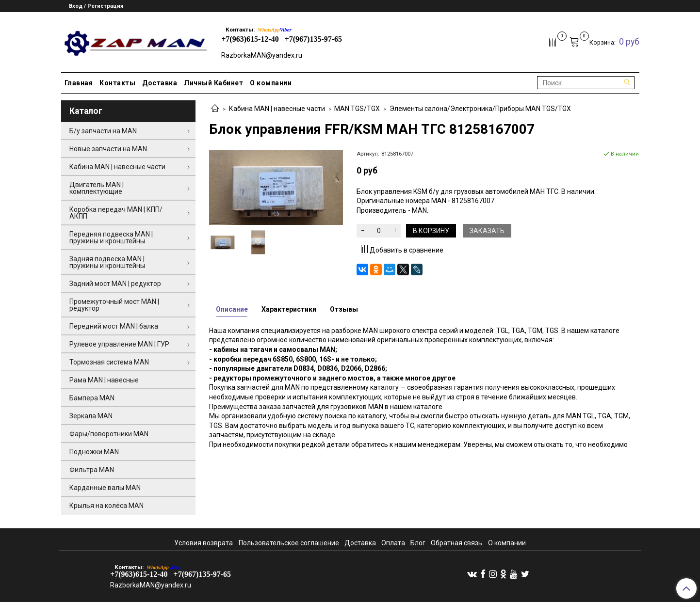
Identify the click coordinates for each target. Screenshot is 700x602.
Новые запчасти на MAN (108, 149)
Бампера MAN (92, 398)
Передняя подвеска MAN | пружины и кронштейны (111, 238)
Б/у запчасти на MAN (103, 131)
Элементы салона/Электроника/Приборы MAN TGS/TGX (480, 109)
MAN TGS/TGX (357, 109)
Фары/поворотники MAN (109, 434)
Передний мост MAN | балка (114, 326)
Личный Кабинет (213, 83)
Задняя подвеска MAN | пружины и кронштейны (107, 262)
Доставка (160, 83)
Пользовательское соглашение (289, 543)
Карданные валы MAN (105, 488)
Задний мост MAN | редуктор (115, 284)
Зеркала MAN (91, 416)
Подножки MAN (94, 452)
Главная (79, 83)
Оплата (393, 543)
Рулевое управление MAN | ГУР (119, 344)
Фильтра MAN (92, 470)
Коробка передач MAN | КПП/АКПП (116, 213)
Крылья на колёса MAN (106, 506)
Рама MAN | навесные (104, 380)
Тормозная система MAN (109, 362)
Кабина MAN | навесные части (277, 109)
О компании (271, 83)
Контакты (117, 83)
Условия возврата (203, 543)
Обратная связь (456, 543)
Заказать (487, 231)
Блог (418, 543)
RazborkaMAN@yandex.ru (262, 55)
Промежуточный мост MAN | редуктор (114, 305)
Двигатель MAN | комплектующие (97, 188)
